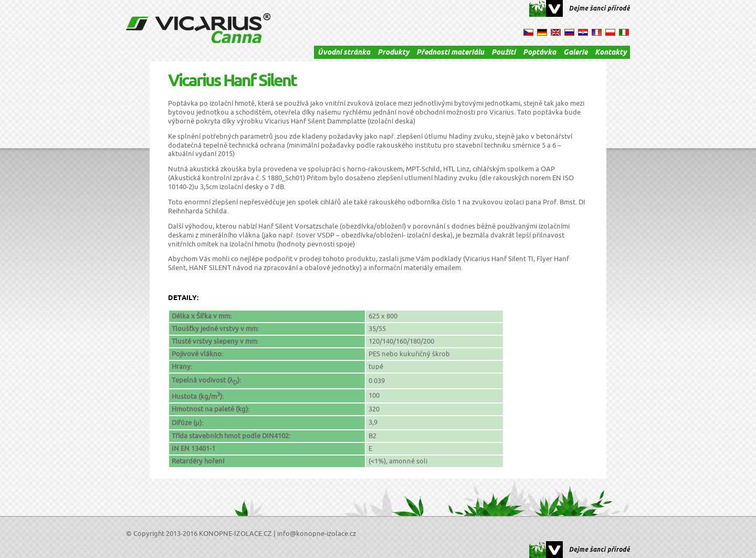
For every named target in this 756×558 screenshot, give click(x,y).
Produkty (393, 53)
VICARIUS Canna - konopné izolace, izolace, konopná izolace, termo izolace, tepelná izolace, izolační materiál (198, 28)
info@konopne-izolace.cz (317, 534)
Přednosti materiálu (450, 53)
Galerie (575, 53)
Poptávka (539, 53)
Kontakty (611, 53)
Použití (503, 53)
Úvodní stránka (344, 53)
